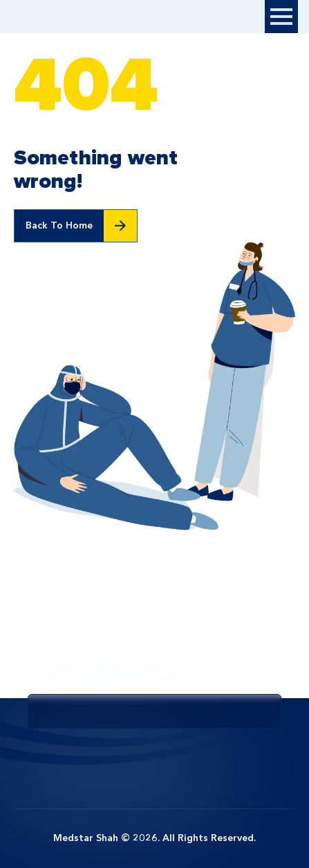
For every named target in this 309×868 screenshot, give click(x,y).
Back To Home (59, 226)
